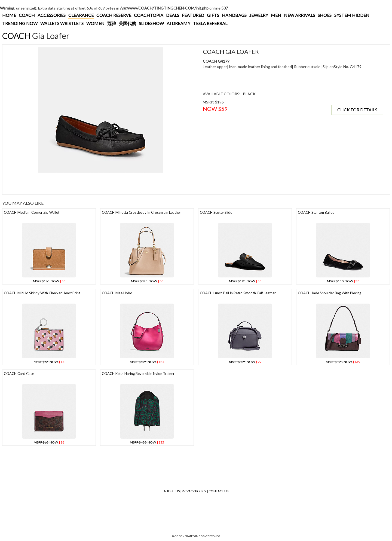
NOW (49, 281)
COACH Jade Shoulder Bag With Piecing (330, 293)
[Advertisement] (100, 184)
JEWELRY (259, 15)
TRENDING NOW (20, 23)
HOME (9, 15)
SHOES (325, 15)
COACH (27, 15)
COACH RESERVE (114, 15)
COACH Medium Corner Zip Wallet (32, 212)
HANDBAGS (234, 15)
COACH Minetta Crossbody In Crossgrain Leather (141, 212)
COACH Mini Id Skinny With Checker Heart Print (42, 293)
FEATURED (193, 15)
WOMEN (95, 23)
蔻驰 (112, 23)
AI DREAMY (178, 23)
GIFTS (213, 15)
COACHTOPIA (149, 15)
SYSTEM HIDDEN (352, 15)
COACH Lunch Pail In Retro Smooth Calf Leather (238, 293)
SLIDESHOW (151, 23)
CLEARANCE (81, 15)
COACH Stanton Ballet (316, 212)
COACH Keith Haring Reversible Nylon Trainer (138, 374)
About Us (172, 491)
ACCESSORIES (52, 15)
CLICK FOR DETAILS (357, 110)
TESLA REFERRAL (210, 23)
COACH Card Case (19, 374)
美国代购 (127, 23)
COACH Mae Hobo (117, 293)
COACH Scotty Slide (216, 212)
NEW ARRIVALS (299, 15)
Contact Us (218, 491)
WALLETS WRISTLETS (62, 23)
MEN (276, 15)
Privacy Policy (194, 491)
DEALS (173, 15)
